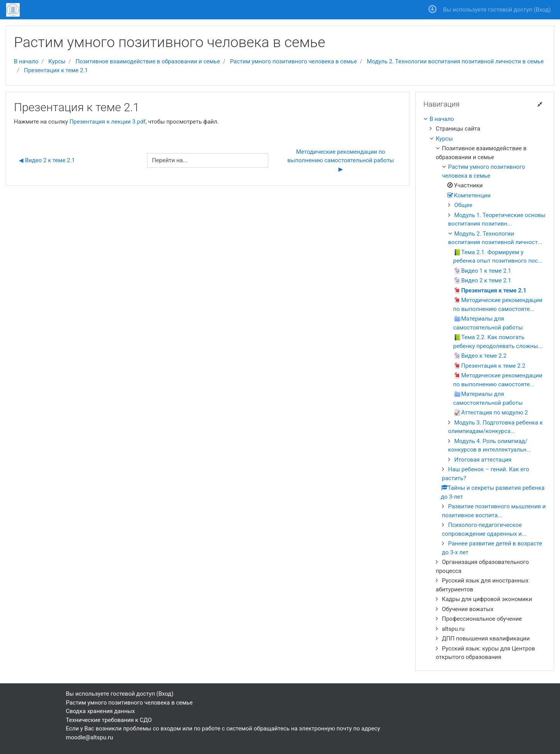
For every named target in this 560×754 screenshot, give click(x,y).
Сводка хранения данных (101, 711)
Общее (463, 205)
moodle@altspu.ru (90, 737)
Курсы (57, 61)
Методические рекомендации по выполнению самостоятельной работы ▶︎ (342, 160)
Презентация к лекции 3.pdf (107, 122)
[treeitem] (485, 119)
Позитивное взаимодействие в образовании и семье (148, 61)
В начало (26, 61)
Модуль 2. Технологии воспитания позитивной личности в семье (455, 61)
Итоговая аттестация (483, 460)
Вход (542, 10)
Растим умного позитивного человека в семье (294, 61)
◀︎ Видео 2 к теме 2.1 (47, 160)
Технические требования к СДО (109, 720)
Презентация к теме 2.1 (56, 70)
